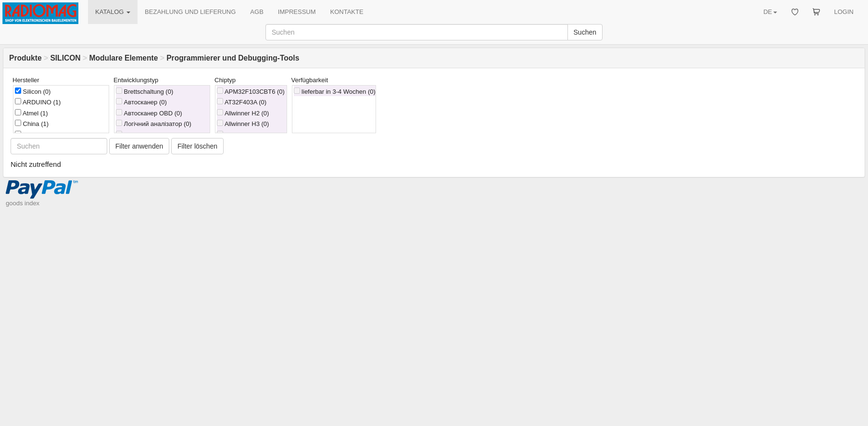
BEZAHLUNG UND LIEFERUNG (190, 12)
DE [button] (770, 12)
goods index (23, 203)
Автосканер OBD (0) (149, 113)
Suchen (585, 32)
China (32, 124)
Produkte (25, 58)
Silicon (33, 91)
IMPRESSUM (297, 12)
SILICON (65, 58)
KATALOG (113, 12)
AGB (257, 12)
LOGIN (844, 12)
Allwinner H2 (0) (243, 113)
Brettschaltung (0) (145, 91)
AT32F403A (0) (242, 102)
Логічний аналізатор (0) (154, 124)
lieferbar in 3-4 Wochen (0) (335, 91)
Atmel (31, 113)
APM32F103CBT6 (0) (251, 91)
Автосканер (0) (141, 102)
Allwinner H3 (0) (243, 124)
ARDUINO (38, 102)
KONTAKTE (347, 12)
